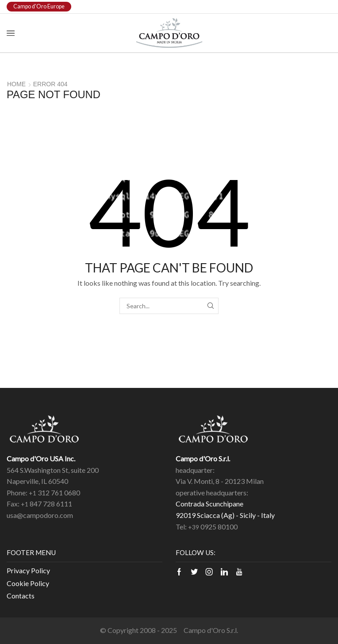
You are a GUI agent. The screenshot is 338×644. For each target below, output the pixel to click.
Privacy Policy (28, 570)
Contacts (21, 596)
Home (16, 84)
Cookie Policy (28, 583)
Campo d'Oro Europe (39, 6)
